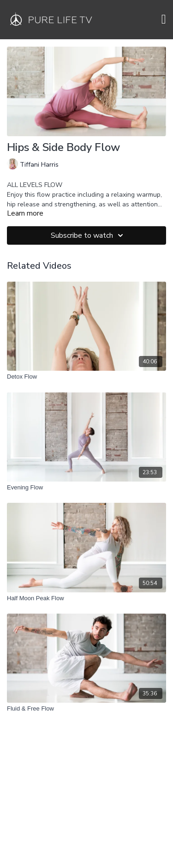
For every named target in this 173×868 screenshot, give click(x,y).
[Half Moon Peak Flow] (86, 598)
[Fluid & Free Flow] (86, 709)
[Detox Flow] (86, 377)
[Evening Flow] (86, 488)
